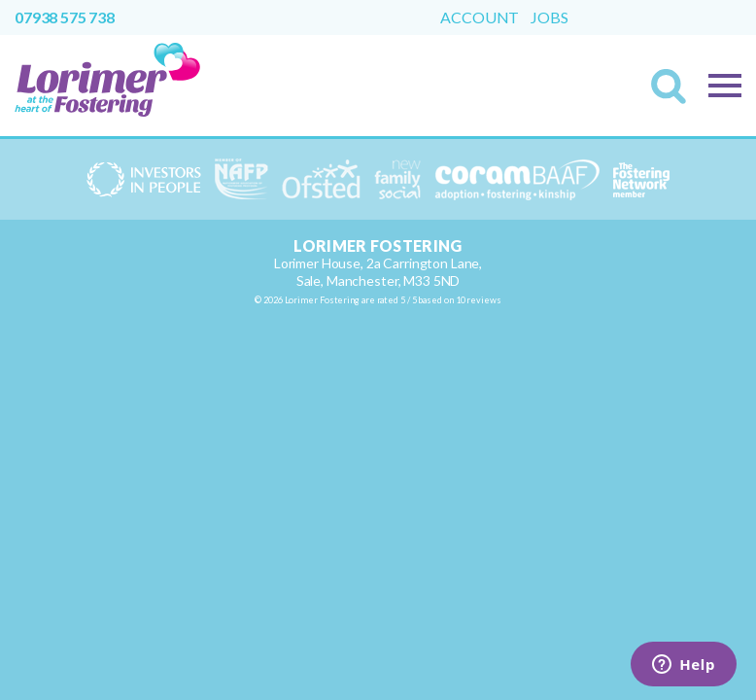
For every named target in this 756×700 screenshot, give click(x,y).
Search (674, 92)
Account (480, 17)
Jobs (549, 17)
